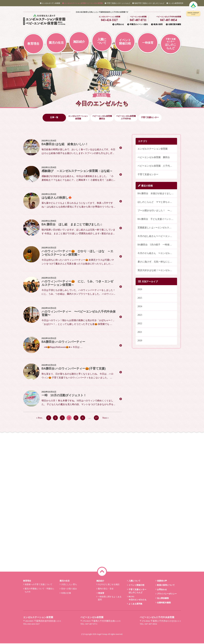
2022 (140, 324)
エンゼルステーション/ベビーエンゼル (82, 3)
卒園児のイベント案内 (138, 24)
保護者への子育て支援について (38, 585)
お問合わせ (118, 24)
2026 (140, 290)
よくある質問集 (135, 604)
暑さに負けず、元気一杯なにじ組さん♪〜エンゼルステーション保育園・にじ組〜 (157, 262)
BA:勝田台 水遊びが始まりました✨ (157, 194)
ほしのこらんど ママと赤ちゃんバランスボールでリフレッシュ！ (157, 202)
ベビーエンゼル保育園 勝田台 (154, 158)
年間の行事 (66, 594)
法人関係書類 (162, 599)
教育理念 (33, 44)
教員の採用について (165, 586)
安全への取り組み (69, 589)
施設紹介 (79, 42)
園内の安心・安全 (105, 589)
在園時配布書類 (163, 603)
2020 (140, 341)
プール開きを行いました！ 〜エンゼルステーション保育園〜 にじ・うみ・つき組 (157, 211)
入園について (102, 41)
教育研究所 (175, 3)
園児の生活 (56, 43)
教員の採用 (157, 24)
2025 (140, 298)
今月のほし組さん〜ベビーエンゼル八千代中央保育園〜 (157, 237)
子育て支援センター (148, 175)
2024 (140, 307)
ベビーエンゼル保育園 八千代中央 (156, 166)
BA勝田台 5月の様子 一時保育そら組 (157, 245)
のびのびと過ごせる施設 (108, 585)
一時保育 (148, 43)
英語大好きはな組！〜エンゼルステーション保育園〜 (157, 271)
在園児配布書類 (173, 24)
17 (96, 418)
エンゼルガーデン (50, 3)
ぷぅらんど (117, 3)
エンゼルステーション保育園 (153, 149)
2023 (140, 315)
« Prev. (40, 418)
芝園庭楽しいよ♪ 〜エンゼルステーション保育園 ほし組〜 (157, 228)
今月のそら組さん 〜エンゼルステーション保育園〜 (157, 254)
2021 (140, 333)
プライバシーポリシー (166, 594)
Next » (106, 418)
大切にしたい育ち (69, 585)
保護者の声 (162, 581)
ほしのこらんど (148, 3)
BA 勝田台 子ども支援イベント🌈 (156, 220)
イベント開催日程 (125, 42)
